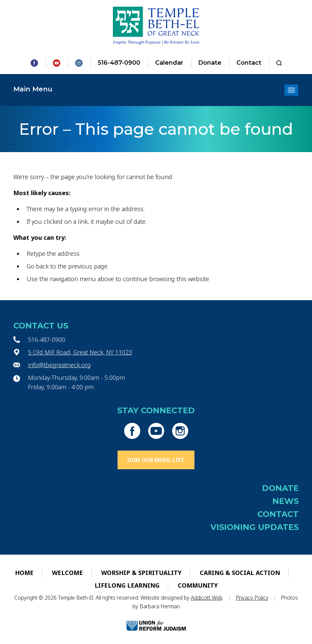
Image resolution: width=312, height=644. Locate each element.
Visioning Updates (255, 527)
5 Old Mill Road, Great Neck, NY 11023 (80, 352)
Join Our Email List (156, 460)
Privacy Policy (252, 598)
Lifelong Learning (127, 585)
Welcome (67, 573)
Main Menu (33, 89)
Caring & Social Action (240, 573)
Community (198, 585)
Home (24, 573)
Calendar (169, 63)
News (286, 501)
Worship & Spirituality (141, 573)
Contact (249, 63)
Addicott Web (207, 598)
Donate (210, 63)
